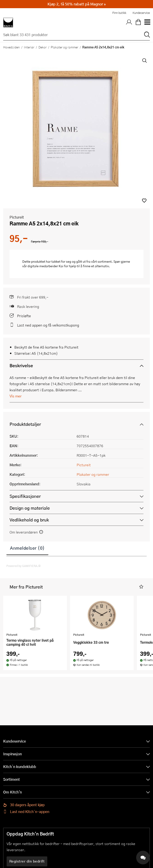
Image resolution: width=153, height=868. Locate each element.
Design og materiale (30, 508)
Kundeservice (141, 13)
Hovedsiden (11, 47)
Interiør (29, 47)
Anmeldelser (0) (27, 548)
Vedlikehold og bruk (29, 520)
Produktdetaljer (25, 424)
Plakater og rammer (64, 47)
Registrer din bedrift (27, 861)
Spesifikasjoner (25, 496)
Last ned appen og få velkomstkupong (48, 325)
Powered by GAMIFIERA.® (24, 566)
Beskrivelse (21, 365)
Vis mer (16, 396)
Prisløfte (24, 316)
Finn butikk (119, 13)
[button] (144, 201)
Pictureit (17, 217)
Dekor (43, 47)
